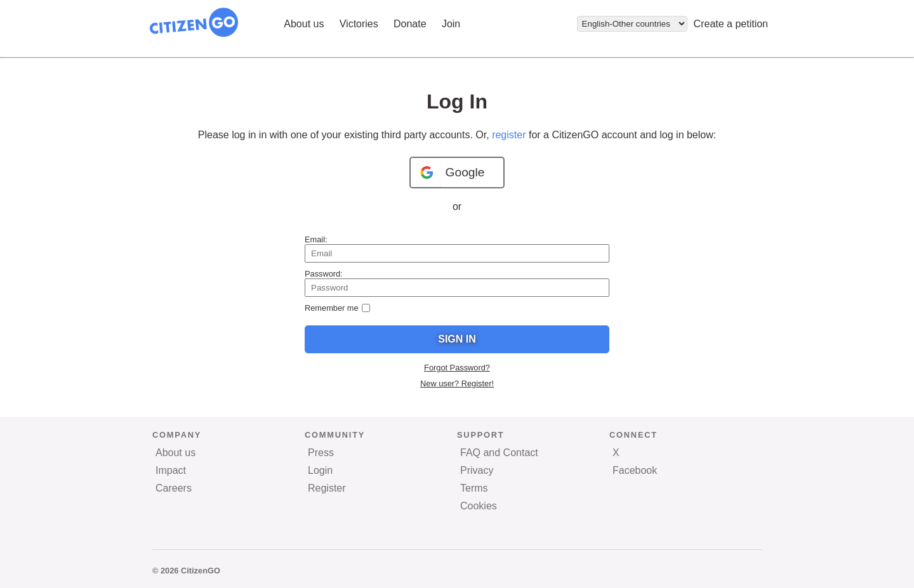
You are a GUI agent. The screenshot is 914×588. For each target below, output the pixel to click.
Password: (324, 274)
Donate (410, 24)
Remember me (332, 308)
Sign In (457, 339)
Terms (474, 488)
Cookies (479, 506)
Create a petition (731, 24)
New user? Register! (457, 383)
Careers (174, 488)
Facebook (635, 470)
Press (321, 453)
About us (304, 24)
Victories (359, 24)
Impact (171, 470)
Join (451, 24)
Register (327, 488)
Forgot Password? (457, 368)
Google (465, 172)
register (509, 135)
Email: (316, 239)
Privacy (477, 470)
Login (320, 470)
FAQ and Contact (499, 453)
